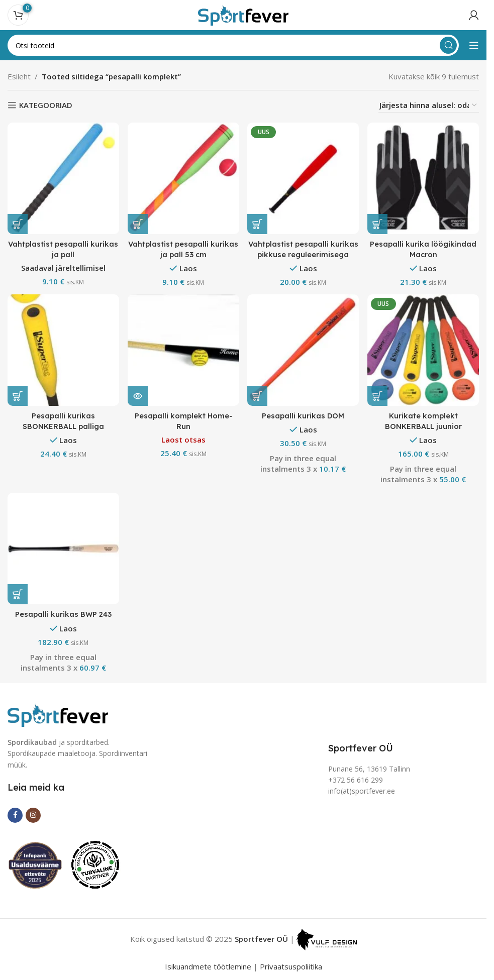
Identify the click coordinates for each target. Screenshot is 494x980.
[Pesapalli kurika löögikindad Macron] (424, 178)
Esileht (19, 76)
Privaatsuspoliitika (291, 966)
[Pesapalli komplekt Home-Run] (183, 350)
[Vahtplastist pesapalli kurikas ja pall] (63, 178)
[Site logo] (243, 14)
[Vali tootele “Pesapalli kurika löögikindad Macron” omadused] (379, 223)
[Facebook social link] (15, 815)
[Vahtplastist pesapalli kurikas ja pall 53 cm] (183, 178)
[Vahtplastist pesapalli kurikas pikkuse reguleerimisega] (304, 178)
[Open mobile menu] (474, 45)
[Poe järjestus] (429, 105)
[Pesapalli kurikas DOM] (304, 350)
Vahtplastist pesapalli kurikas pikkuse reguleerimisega (304, 253)
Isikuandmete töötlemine (208, 966)
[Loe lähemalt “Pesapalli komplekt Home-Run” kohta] (138, 395)
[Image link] (58, 713)
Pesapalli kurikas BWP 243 (63, 614)
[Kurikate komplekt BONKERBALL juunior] (424, 350)
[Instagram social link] (33, 815)
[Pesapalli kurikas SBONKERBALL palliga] (63, 350)
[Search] (233, 45)
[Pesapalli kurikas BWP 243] (63, 549)
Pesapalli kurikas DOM (304, 415)
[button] (18, 223)
